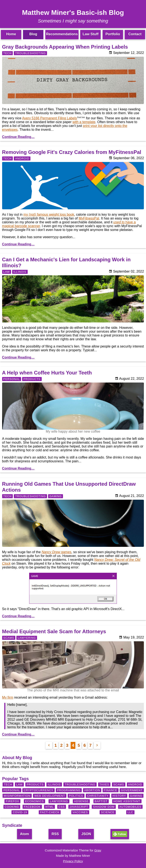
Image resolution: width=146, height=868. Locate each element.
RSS (55, 834)
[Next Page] (97, 745)
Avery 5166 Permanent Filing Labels (50, 118)
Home (11, 34)
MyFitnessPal (89, 218)
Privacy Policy (73, 861)
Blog (33, 34)
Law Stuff (91, 34)
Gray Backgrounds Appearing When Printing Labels (65, 47)
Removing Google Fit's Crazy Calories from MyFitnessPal (72, 152)
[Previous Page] (49, 745)
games (56, 552)
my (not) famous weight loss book (49, 215)
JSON (86, 834)
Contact (135, 34)
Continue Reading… (18, 137)
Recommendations (62, 34)
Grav (98, 850)
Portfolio (113, 34)
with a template (84, 122)
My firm (8, 697)
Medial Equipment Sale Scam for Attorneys (54, 631)
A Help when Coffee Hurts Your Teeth (47, 373)
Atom (24, 834)
